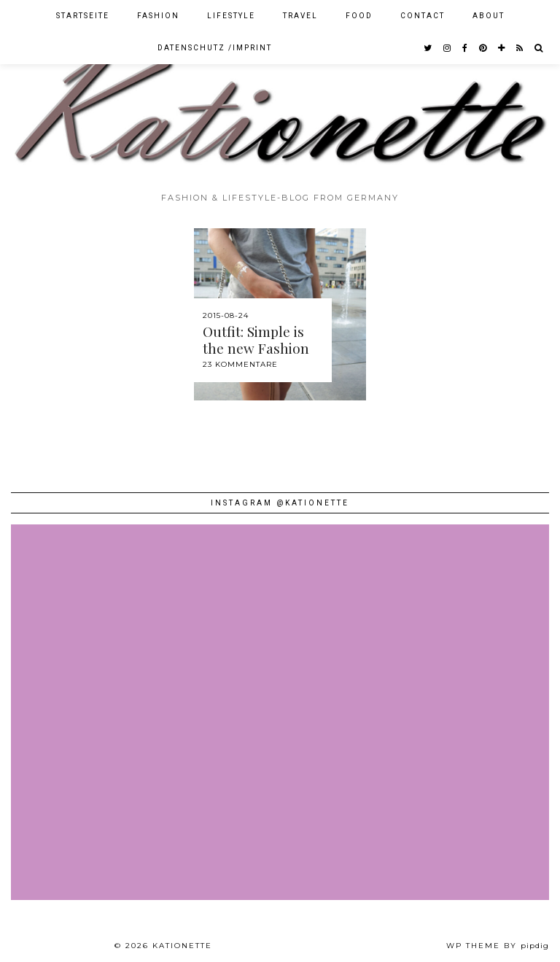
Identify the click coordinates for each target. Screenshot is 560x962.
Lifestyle (231, 16)
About (489, 16)
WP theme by (498, 946)
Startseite (83, 16)
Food (359, 16)
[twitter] (428, 48)
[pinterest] (483, 48)
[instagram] (448, 48)
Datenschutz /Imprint (215, 48)
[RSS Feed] (520, 48)
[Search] (539, 48)
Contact (423, 16)
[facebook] (466, 48)
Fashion (158, 16)
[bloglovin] (502, 48)
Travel (300, 16)
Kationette (182, 946)
